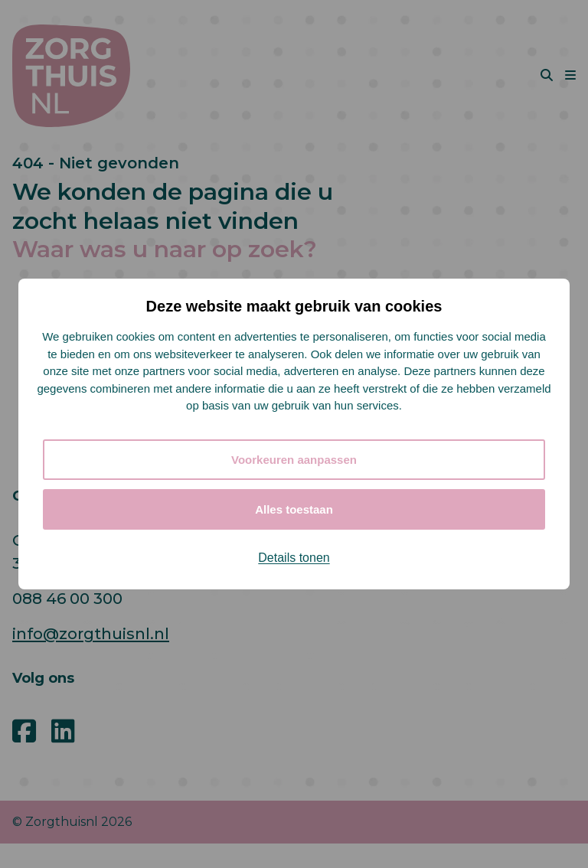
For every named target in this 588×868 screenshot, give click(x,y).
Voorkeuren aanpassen (294, 460)
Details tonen (294, 558)
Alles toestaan (294, 509)
